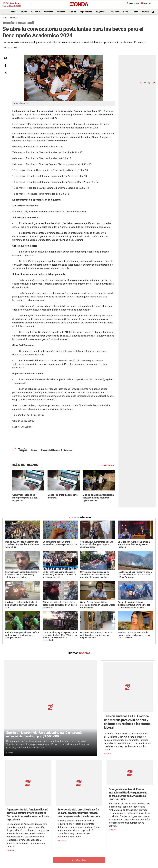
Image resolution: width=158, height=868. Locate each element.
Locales (13, 12)
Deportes (115, 12)
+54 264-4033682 (94, 855)
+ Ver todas (108, 465)
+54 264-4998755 (96, 858)
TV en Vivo (146, 3)
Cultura (73, 12)
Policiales (49, 12)
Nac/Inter (102, 12)
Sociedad (61, 12)
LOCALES (14, 18)
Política (24, 12)
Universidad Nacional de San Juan (57, 450)
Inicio (5, 18)
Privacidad (85, 863)
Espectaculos (86, 12)
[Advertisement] (140, 43)
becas (34, 450)
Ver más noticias (79, 817)
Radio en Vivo (133, 3)
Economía (36, 12)
